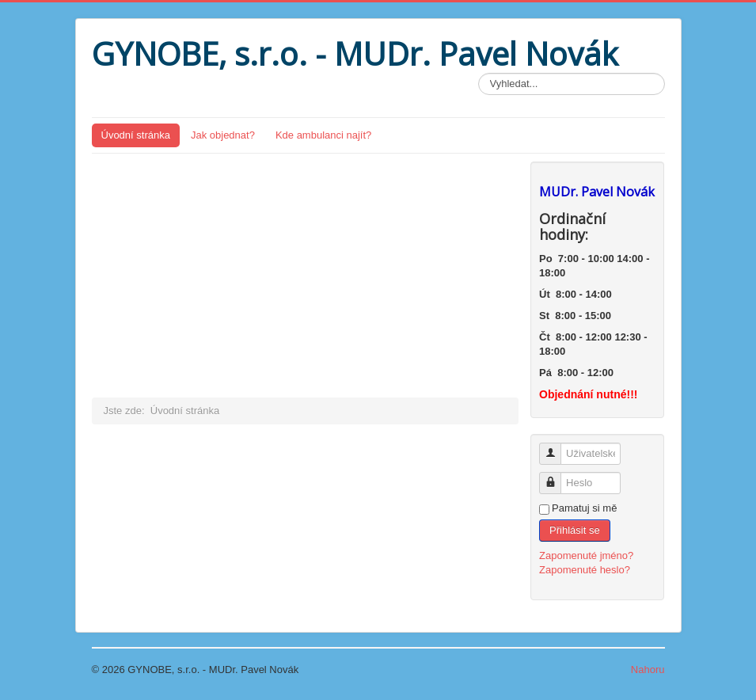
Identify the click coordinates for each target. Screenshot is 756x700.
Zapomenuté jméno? (586, 555)
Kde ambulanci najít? (323, 135)
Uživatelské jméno (556, 447)
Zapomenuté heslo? (585, 570)
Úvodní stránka (136, 135)
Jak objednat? (223, 135)
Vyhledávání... (479, 73)
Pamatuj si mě (584, 508)
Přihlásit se (575, 530)
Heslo (556, 476)
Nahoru (648, 670)
